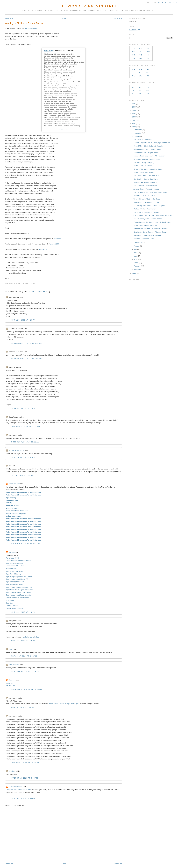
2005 (134, 110)
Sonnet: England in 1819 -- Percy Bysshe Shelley (152, 143)
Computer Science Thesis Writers (18, 790)
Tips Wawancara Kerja (14, 571)
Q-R (141, 55)
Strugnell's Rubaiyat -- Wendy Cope (147, 159)
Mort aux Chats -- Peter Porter (145, 209)
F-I (148, 69)
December (138, 130)
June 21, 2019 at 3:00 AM (23, 799)
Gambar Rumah (12, 606)
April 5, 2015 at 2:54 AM (23, 708)
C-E (141, 69)
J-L (134, 73)
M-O (141, 73)
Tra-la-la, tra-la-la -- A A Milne (144, 196)
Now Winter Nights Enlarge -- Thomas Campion (151, 232)
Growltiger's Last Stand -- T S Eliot (146, 202)
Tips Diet (9, 603)
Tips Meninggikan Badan (15, 582)
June (136, 253)
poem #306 (55, 244)
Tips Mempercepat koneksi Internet (19, 587)
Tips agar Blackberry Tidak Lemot (18, 592)
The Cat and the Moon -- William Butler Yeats (150, 192)
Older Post (118, 18)
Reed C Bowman (30, 28)
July (135, 249)
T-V (134, 58)
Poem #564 (49, 51)
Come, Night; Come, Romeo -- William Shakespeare (153, 216)
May (135, 256)
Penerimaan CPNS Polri (15, 566)
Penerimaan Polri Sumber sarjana (19, 561)
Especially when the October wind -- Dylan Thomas (152, 222)
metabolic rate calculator (31, 637)
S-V (134, 76)
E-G (148, 49)
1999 (134, 273)
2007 (134, 104)
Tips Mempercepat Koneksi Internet (19, 577)
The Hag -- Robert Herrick (143, 139)
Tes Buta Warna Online (15, 563)
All (148, 58)
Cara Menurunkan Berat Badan (18, 598)
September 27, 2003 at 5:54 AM (26, 343)
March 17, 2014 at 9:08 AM (24, 656)
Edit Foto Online (12, 569)
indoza (11, 649)
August (136, 246)
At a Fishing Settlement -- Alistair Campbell (149, 206)
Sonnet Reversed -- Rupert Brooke (146, 153)
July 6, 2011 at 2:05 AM (22, 475)
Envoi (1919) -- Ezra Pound (144, 172)
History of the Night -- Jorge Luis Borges (148, 169)
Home (64, 18)
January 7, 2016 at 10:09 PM (25, 763)
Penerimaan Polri (12, 558)
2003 (134, 117)
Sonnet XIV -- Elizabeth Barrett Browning (148, 146)
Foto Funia (10, 600)
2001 (134, 124)
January (137, 269)
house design (65, 704)
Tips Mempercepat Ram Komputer (19, 595)
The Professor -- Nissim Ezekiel (145, 186)
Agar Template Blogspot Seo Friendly (20, 590)
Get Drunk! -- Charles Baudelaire (145, 179)
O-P (134, 55)
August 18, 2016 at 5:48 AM (25, 778)
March (136, 263)
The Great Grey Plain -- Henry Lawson (148, 219)
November (138, 133)
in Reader (173, 3)
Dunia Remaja (14, 665)
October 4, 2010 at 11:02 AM (25, 442)
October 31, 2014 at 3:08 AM (25, 671)
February (137, 266)
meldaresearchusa (15, 787)
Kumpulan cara (14, 484)
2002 (134, 120)
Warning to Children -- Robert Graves (24, 23)
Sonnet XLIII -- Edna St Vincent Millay (147, 149)
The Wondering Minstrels (89, 6)
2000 (134, 127)
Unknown (12, 552)
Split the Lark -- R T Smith (143, 166)
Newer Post (9, 18)
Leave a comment (38, 292)
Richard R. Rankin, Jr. (17, 450)
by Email (162, 3)
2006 (134, 107)
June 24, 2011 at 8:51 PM (23, 457)
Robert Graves (65, 129)
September (138, 243)
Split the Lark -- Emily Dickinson (145, 182)
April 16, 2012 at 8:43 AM (23, 612)
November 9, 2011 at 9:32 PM (26, 544)
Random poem (135, 29)
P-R (148, 73)
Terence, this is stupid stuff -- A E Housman (149, 156)
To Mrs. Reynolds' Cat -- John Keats (147, 199)
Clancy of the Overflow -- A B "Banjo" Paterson (151, 229)
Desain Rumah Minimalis (15, 608)
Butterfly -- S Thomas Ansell (144, 239)
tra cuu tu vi (10, 686)
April (136, 259)
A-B (134, 49)
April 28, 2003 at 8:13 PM (23, 320)
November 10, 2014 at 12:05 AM (27, 689)
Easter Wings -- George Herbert (145, 225)
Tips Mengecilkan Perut (15, 584)
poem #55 (57, 239)
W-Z (141, 58)
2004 (134, 114)
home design (54, 704)
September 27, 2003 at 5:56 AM (26, 359)
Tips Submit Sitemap (14, 574)
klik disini (12, 771)
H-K (134, 52)
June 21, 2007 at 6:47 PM (23, 409)
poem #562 (43, 249)
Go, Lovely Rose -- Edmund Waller (146, 176)
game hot (10, 683)
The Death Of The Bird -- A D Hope (146, 212)
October (137, 136)
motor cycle (75, 704)
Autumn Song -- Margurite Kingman (146, 189)
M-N (148, 52)
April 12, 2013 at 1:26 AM (23, 641)
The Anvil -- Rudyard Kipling (144, 163)
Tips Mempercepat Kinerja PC (17, 579)
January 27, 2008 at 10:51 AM (26, 427)
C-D (141, 49)
